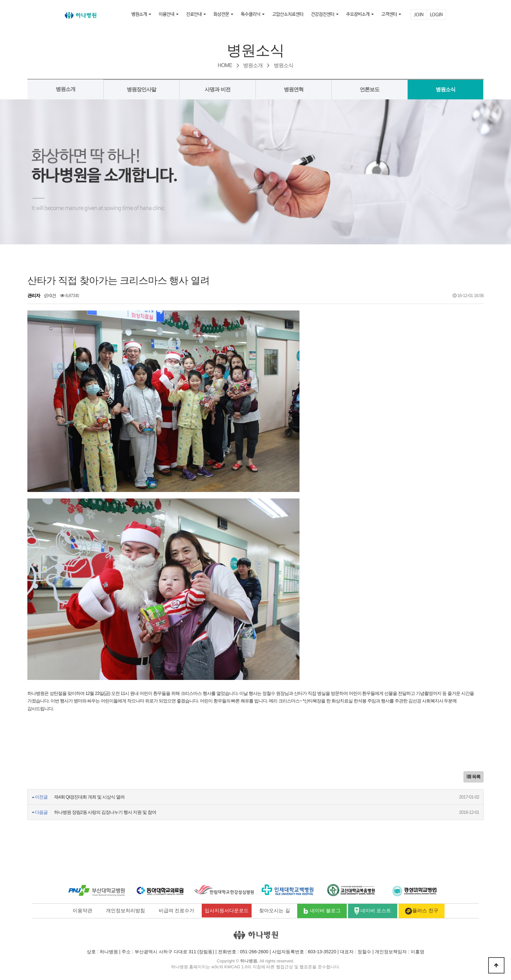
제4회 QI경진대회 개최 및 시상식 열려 (89, 797)
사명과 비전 (217, 89)
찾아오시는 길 (274, 910)
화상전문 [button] (223, 14)
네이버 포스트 (373, 911)
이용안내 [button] (169, 14)
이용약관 (82, 910)
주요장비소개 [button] (360, 14)
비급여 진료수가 (176, 910)
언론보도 (370, 89)
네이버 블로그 (322, 911)
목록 (474, 777)
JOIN (419, 15)
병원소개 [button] (141, 14)
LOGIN (436, 15)
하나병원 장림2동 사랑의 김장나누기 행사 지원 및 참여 (105, 812)
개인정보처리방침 (125, 910)
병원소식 (445, 89)
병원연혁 (294, 89)
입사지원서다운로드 (227, 910)
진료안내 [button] (196, 14)
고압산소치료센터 (288, 14)
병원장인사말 (141, 89)
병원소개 (66, 89)
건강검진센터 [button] (325, 14)
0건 (50, 295)
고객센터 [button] (391, 14)
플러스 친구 (421, 911)
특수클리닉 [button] (253, 14)
